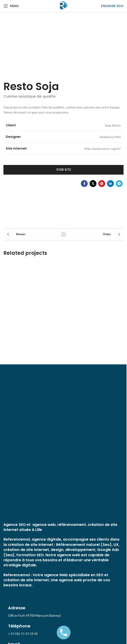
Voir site (64, 170)
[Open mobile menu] (11, 6)
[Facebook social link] (84, 184)
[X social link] (93, 184)
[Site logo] (64, 6)
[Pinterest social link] (102, 184)
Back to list (63, 234)
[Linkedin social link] (110, 184)
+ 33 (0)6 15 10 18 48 (23, 634)
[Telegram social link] (119, 184)
